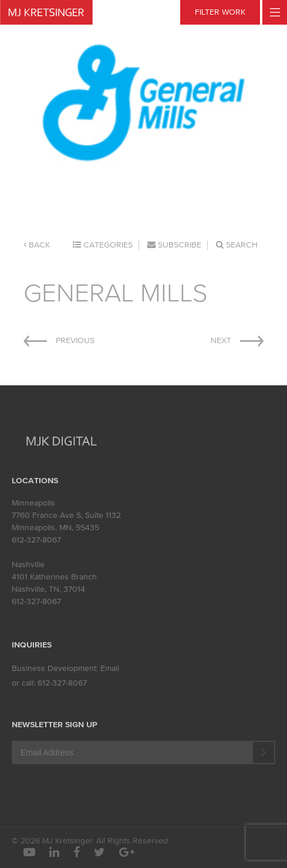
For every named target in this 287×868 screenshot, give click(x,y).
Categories (103, 245)
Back (37, 245)
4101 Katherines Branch (54, 577)
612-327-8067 (36, 540)
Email (110, 668)
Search (237, 245)
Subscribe (174, 245)
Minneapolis (33, 503)
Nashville (28, 564)
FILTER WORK (220, 12)
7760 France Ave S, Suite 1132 (66, 515)
